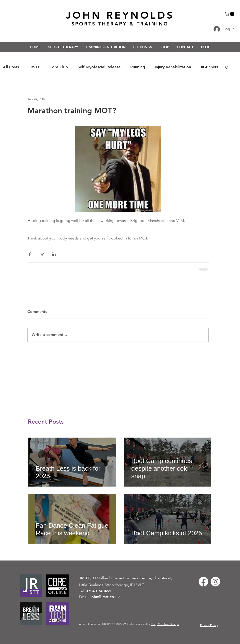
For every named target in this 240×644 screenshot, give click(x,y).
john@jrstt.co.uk (105, 597)
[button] (230, 14)
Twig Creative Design (165, 624)
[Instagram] (215, 582)
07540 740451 (98, 591)
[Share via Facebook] (30, 254)
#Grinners (210, 67)
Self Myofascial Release (99, 67)
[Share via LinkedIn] (54, 254)
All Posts (11, 67)
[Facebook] (203, 582)
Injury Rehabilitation (173, 67)
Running (138, 67)
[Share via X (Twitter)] (42, 254)
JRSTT (34, 67)
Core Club (59, 67)
